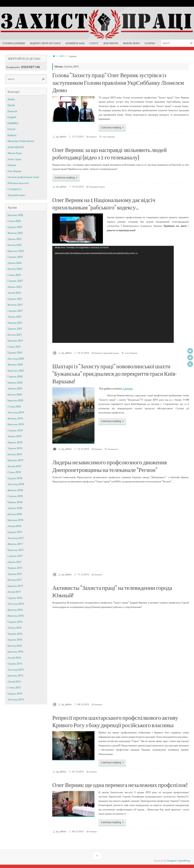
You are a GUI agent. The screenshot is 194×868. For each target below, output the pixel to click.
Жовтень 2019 (15, 419)
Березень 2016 (15, 652)
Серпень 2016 (15, 622)
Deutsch (12, 111)
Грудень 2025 (15, 227)
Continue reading (113, 128)
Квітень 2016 (15, 646)
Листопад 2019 (16, 413)
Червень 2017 (15, 568)
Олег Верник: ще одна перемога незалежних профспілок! (120, 785)
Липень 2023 (15, 287)
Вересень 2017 (16, 550)
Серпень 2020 (15, 377)
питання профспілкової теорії (23, 177)
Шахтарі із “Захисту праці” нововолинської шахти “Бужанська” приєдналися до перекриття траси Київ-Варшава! (115, 374)
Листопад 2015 (16, 670)
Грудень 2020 (15, 353)
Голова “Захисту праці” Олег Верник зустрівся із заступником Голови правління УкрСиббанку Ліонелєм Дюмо (118, 83)
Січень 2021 (14, 347)
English (12, 117)
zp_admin (61, 137)
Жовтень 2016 (15, 610)
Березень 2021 (15, 341)
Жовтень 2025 (15, 233)
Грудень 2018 (15, 478)
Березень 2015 (15, 676)
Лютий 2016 (14, 658)
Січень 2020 (14, 407)
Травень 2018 (15, 508)
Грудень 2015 (15, 664)
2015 (62, 56)
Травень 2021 (15, 329)
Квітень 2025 (15, 245)
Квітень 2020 (15, 395)
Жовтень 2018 (15, 490)
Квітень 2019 (15, 454)
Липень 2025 (15, 239)
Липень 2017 (15, 562)
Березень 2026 (15, 215)
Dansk (11, 105)
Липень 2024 (15, 263)
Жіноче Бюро (15, 153)
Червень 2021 (15, 323)
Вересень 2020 (16, 371)
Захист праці (14, 159)
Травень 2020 (15, 389)
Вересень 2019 (16, 424)
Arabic (11, 99)
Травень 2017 (15, 574)
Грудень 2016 (15, 598)
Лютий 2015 (14, 682)
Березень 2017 (15, 586)
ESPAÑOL (13, 123)
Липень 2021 (15, 317)
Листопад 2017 (16, 538)
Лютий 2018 (14, 526)
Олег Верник (109, 137)
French (12, 129)
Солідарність (15, 189)
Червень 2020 (15, 383)
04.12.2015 (78, 832)
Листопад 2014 (16, 700)
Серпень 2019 (15, 431)
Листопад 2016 (16, 604)
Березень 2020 (15, 401)
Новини (93, 137)
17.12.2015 (78, 137)
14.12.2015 (78, 187)
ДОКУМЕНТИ (16, 147)
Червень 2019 (15, 443)
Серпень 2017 (15, 556)
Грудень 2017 (15, 532)
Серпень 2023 (15, 281)
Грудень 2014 (15, 694)
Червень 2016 (15, 634)
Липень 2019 (15, 436)
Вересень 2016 (16, 616)
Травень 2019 (15, 448)
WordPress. (185, 861)
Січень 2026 (14, 221)
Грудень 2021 (15, 299)
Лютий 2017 (14, 592)
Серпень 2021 (15, 311)
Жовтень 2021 (15, 305)
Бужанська (113, 449)
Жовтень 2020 (15, 365)
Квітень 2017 (15, 580)
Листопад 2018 (16, 484)
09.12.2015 (83, 704)
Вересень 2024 (16, 251)
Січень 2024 (14, 275)
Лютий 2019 (14, 466)
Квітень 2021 (15, 335)
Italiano (12, 135)
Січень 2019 (14, 472)
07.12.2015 (78, 772)
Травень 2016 (15, 640)
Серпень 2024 (15, 257)
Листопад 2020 (16, 359)
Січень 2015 (14, 688)
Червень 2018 (15, 502)
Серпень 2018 (15, 496)
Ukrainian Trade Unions (21, 141)
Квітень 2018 (15, 514)
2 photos (128, 389)
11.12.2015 (83, 575)
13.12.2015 (83, 449)
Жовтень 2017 (15, 544)
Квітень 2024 (15, 269)
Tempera (171, 861)
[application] (113, 294)
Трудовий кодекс (97, 187)
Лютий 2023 (14, 293)
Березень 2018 (15, 520)
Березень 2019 (15, 460)
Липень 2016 (15, 628)
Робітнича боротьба (18, 183)
